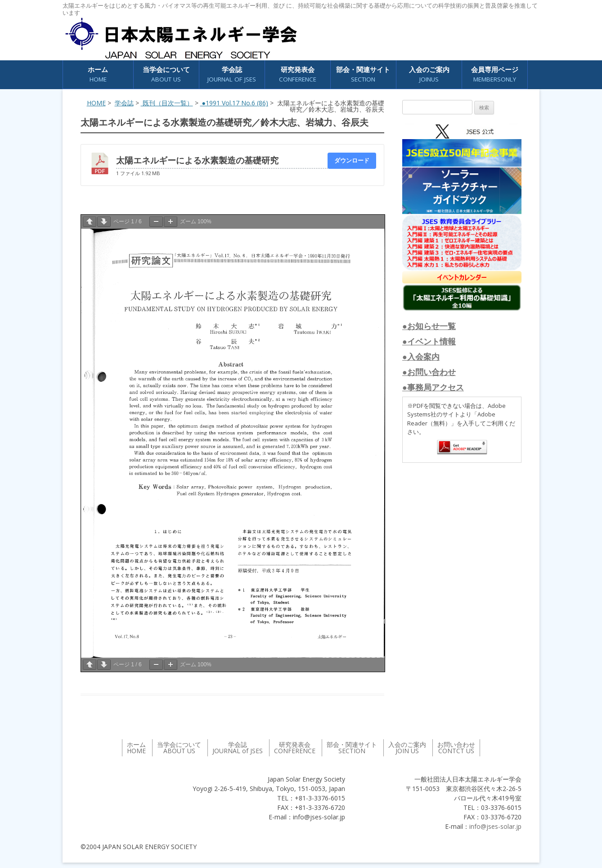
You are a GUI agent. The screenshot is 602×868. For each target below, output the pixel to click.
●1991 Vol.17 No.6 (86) (234, 103)
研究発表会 (298, 75)
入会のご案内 (429, 75)
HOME (96, 103)
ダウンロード (352, 160)
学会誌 (232, 75)
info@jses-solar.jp (495, 826)
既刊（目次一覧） (167, 103)
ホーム (98, 75)
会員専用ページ (495, 75)
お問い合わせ (456, 748)
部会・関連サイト (363, 75)
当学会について (166, 75)
